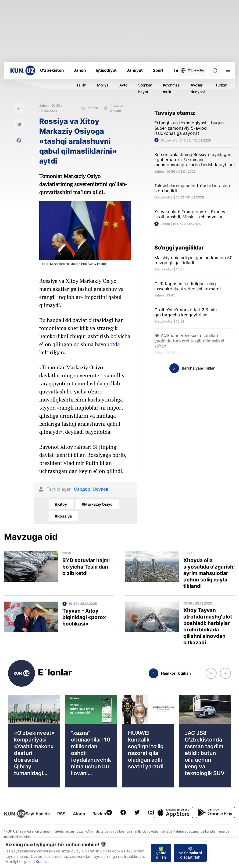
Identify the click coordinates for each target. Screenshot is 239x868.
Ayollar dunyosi (198, 88)
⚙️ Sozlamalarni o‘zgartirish (190, 853)
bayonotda (107, 344)
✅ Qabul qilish (161, 853)
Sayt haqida (38, 814)
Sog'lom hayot (145, 88)
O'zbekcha (192, 70)
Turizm (221, 85)
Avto (123, 85)
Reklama (101, 814)
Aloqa (79, 814)
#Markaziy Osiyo (97, 504)
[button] (211, 673)
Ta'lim (81, 85)
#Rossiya (63, 516)
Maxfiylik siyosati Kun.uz (26, 861)
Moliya (103, 85)
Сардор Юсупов (91, 489)
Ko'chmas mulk (171, 88)
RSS (61, 814)
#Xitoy (61, 504)
